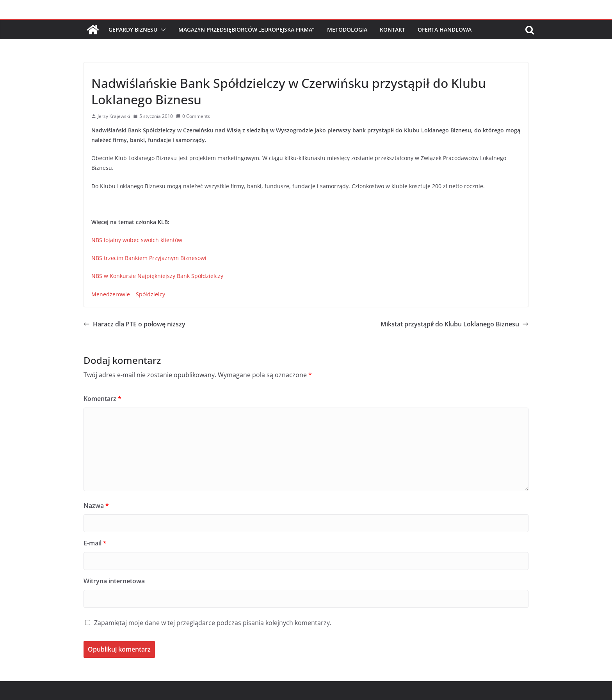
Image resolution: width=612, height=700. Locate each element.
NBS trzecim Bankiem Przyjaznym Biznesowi (149, 258)
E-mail (95, 543)
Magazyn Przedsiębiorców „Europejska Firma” (246, 29)
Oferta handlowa (445, 29)
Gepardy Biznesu (133, 29)
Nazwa (96, 506)
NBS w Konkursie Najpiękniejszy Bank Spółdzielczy (157, 276)
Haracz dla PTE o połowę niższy (134, 324)
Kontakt (392, 29)
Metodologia (347, 29)
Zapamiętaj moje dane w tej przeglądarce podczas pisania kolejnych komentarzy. (213, 623)
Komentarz (102, 399)
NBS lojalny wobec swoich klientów (137, 240)
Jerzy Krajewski (114, 116)
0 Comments (193, 116)
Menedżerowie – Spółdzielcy (128, 294)
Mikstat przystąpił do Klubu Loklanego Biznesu (455, 324)
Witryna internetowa (114, 581)
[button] (162, 30)
